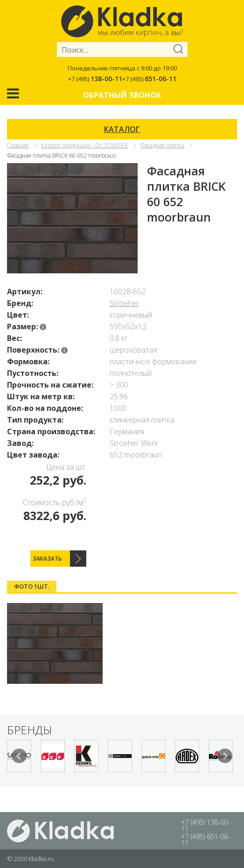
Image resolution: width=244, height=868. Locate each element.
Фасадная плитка (162, 145)
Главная (18, 145)
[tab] (32, 587)
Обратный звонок (122, 95)
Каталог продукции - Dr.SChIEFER (84, 145)
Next (225, 756)
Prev (19, 756)
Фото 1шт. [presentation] (32, 586)
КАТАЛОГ (122, 129)
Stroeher (124, 303)
